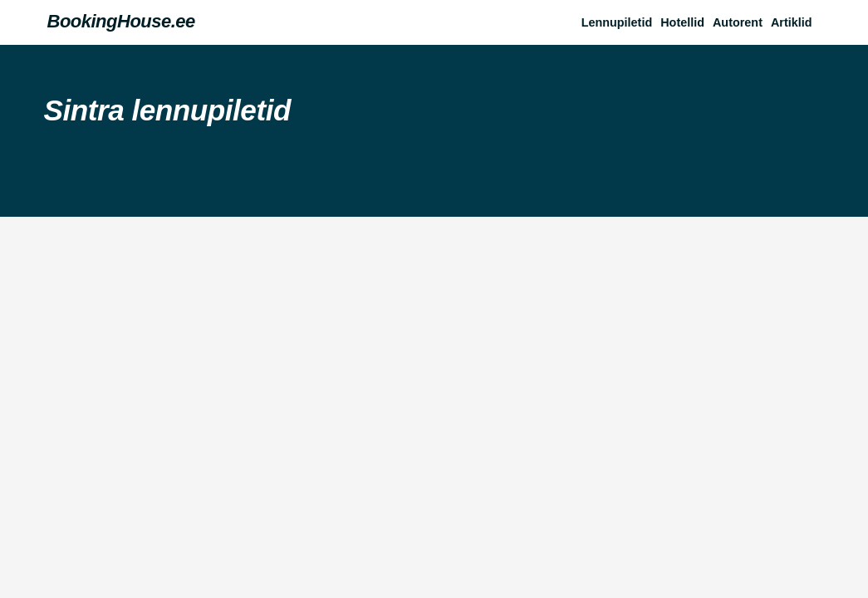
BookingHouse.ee (121, 21)
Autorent (738, 22)
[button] (796, 22)
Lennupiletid (617, 22)
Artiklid (792, 22)
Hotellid (682, 22)
